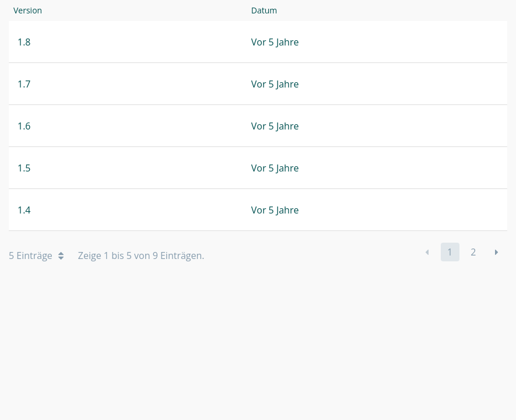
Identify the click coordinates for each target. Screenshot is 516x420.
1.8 (24, 42)
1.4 (24, 210)
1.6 (24, 126)
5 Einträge (36, 256)
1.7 (24, 84)
